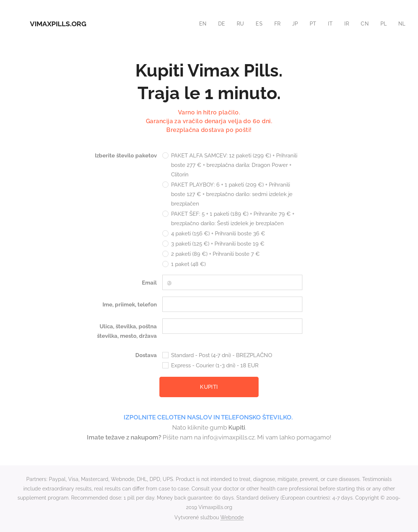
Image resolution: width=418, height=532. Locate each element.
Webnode (232, 517)
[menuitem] (200, 24)
